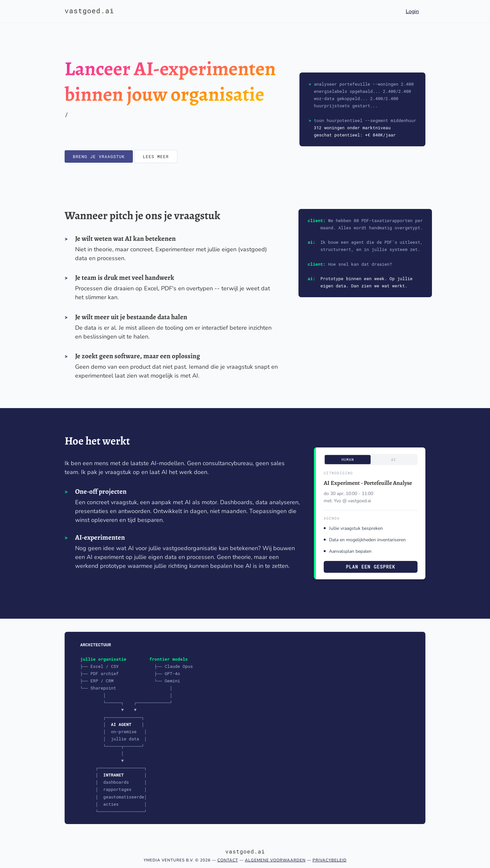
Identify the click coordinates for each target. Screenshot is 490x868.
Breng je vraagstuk (99, 156)
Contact (228, 860)
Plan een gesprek (371, 567)
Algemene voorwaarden (275, 860)
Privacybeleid (330, 860)
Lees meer (156, 156)
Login (412, 11)
